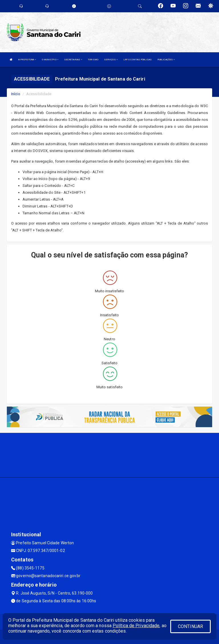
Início (16, 94)
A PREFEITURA (27, 60)
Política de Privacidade (136, 626)
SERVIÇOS (111, 60)
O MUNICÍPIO (50, 60)
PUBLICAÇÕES (166, 60)
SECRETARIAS (73, 60)
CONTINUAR (190, 626)
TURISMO (93, 60)
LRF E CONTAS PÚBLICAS (138, 60)
